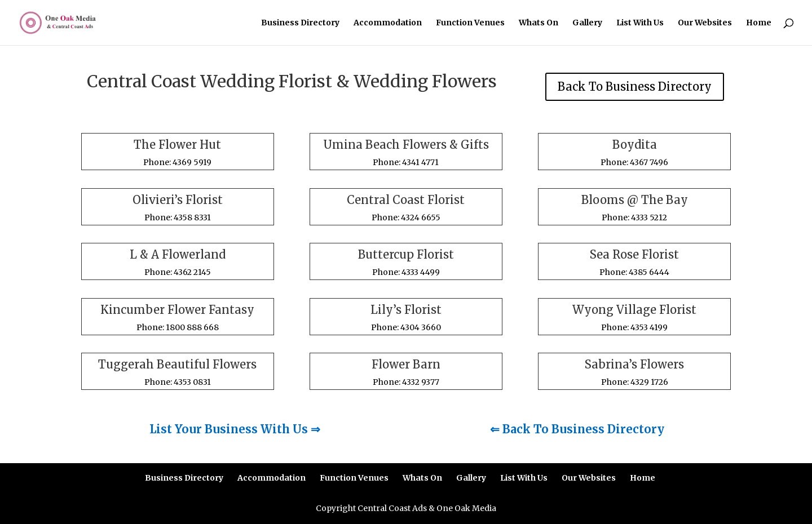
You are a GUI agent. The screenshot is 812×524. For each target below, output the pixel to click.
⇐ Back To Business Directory (577, 429)
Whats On (539, 23)
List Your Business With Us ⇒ (235, 429)
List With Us (640, 23)
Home (759, 23)
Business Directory (300, 23)
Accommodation (388, 23)
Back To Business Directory (635, 86)
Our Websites (705, 23)
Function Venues (470, 23)
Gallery (587, 23)
